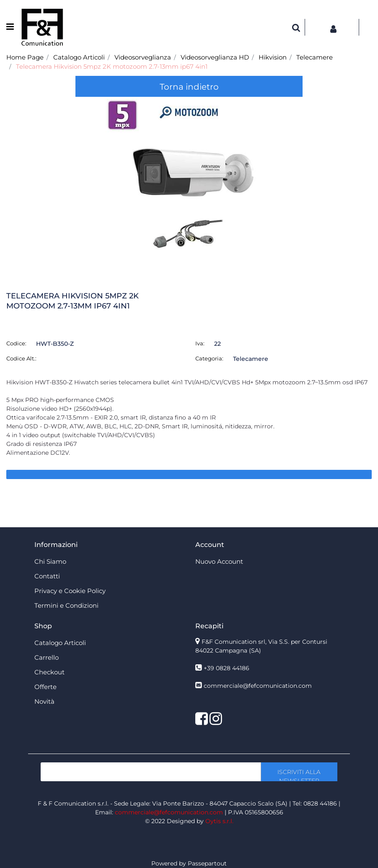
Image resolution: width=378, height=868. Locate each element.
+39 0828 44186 (227, 668)
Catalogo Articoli (79, 57)
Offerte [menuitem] (45, 687)
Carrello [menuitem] (47, 657)
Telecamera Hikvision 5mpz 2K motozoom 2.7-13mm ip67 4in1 (112, 66)
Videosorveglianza (143, 57)
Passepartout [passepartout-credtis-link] (207, 863)
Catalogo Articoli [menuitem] (60, 643)
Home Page (25, 57)
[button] (189, 182)
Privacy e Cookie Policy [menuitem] (70, 591)
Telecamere (315, 57)
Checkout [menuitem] (49, 672)
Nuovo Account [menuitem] (219, 561)
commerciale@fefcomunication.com (258, 686)
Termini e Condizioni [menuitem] (66, 605)
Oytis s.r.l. (219, 821)
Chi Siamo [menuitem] (50, 561)
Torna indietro (189, 87)
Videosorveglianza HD (215, 57)
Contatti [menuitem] (47, 576)
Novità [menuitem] (44, 701)
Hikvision (273, 57)
